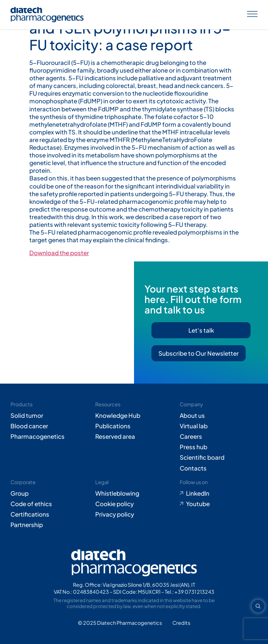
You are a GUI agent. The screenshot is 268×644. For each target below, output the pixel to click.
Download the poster (59, 253)
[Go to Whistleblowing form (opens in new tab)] (134, 493)
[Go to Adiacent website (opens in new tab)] (181, 623)
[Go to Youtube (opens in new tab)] (219, 504)
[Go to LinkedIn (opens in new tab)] (219, 493)
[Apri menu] (252, 15)
